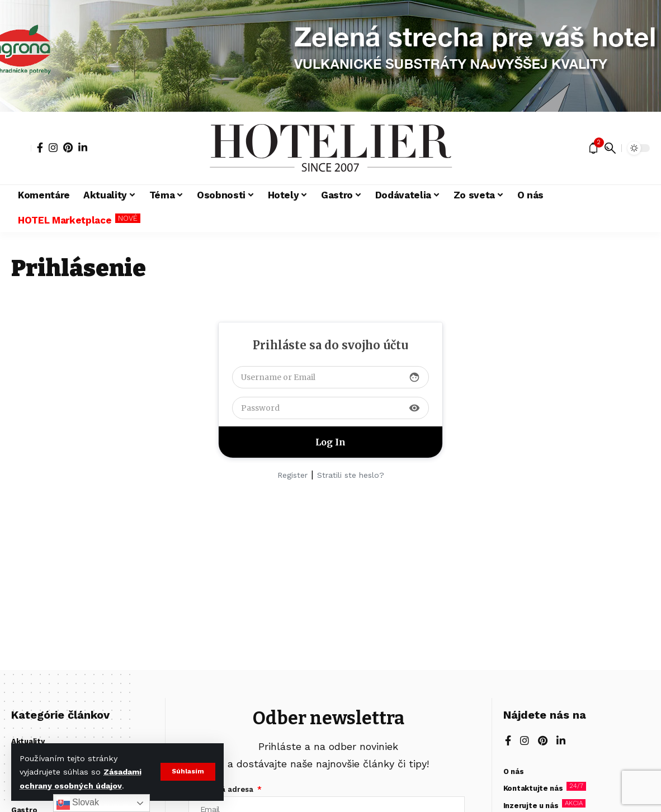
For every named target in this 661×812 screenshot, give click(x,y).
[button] (188, 772)
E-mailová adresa (222, 789)
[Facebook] (40, 148)
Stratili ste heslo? (351, 475)
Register (292, 475)
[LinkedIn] (83, 148)
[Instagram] (53, 148)
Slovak (78, 803)
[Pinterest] (68, 148)
